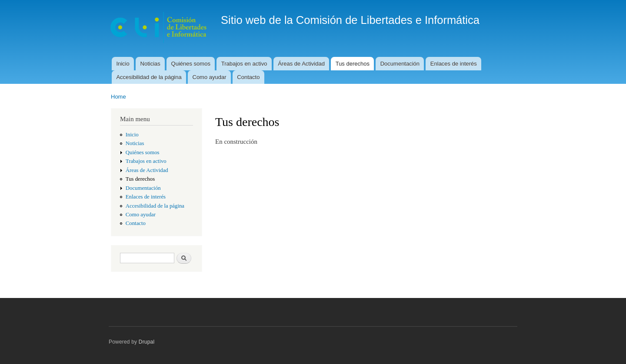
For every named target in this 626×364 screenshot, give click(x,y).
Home (118, 97)
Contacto (248, 77)
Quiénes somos (191, 64)
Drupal (147, 342)
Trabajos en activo (244, 64)
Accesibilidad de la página (149, 77)
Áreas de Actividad (301, 64)
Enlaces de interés (454, 64)
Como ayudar (210, 77)
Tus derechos (353, 64)
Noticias (150, 64)
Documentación (400, 64)
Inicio (123, 64)
